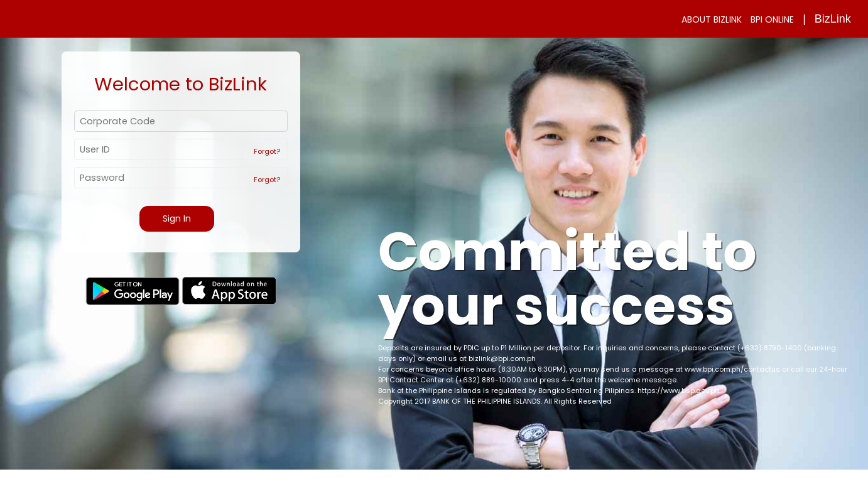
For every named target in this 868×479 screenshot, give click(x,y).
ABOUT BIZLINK (712, 19)
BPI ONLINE (772, 19)
